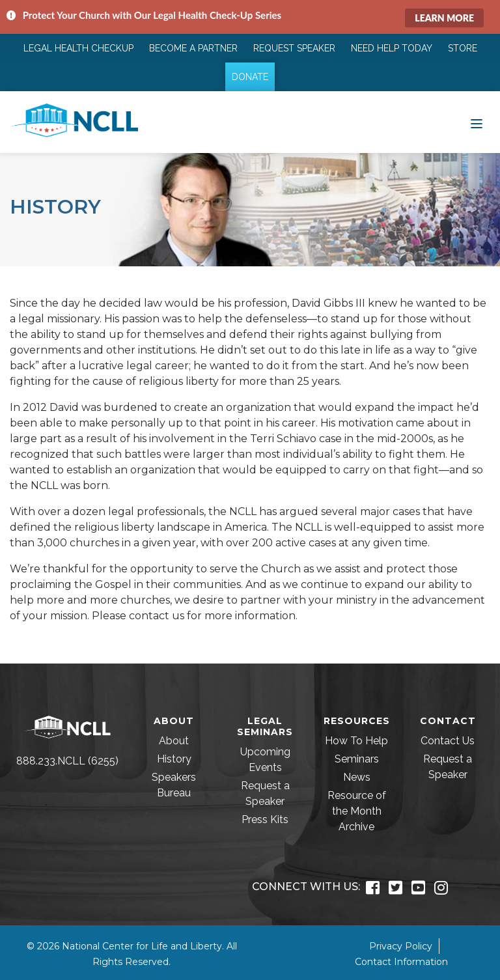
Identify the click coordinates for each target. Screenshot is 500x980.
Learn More (444, 18)
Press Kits (265, 819)
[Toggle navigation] (477, 122)
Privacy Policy (401, 946)
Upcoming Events (265, 760)
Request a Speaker (265, 793)
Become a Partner (193, 48)
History (174, 759)
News (357, 777)
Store (463, 48)
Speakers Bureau (174, 785)
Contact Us (448, 741)
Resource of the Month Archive (357, 811)
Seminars (357, 759)
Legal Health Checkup (78, 48)
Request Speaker (294, 48)
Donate (250, 77)
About (174, 741)
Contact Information (401, 962)
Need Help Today (392, 48)
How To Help (356, 741)
